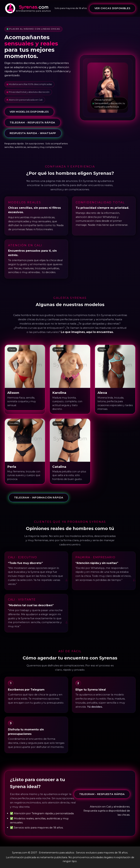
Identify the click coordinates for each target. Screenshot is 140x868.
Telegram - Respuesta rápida (32, 123)
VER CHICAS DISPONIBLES (112, 8)
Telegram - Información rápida (39, 498)
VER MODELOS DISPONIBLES (29, 112)
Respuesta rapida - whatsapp (33, 133)
